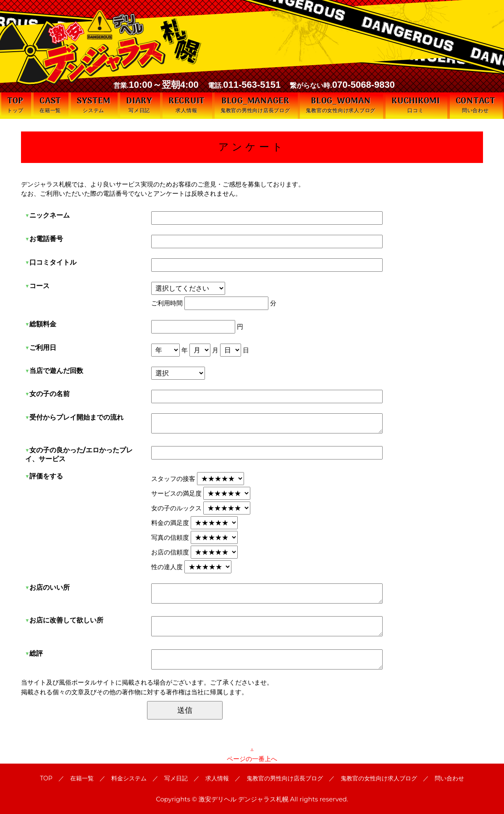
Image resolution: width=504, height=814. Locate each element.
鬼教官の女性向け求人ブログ (379, 778)
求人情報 (217, 778)
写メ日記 (176, 778)
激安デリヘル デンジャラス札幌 (244, 799)
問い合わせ (449, 778)
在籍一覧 (82, 778)
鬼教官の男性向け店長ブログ (285, 778)
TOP (46, 778)
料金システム (129, 778)
